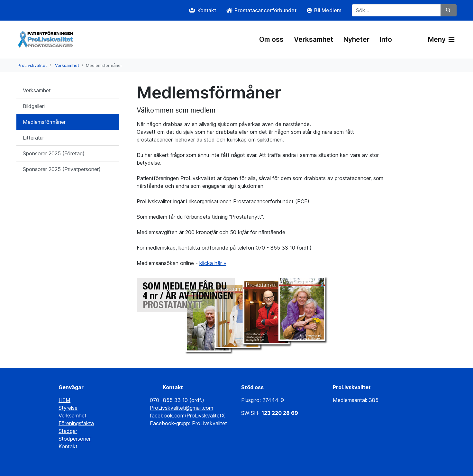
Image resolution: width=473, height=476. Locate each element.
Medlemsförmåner (44, 122)
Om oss (271, 39)
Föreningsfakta (76, 423)
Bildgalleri (34, 106)
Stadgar (68, 431)
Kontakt (68, 446)
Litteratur (33, 138)
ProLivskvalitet (32, 65)
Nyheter (356, 39)
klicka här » (213, 263)
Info (386, 39)
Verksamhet (314, 39)
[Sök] (449, 10)
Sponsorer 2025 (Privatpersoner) (62, 169)
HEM (64, 400)
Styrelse (68, 408)
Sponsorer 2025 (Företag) (54, 153)
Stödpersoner (75, 439)
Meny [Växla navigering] (441, 39)
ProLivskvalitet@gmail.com (182, 408)
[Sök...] (396, 10)
